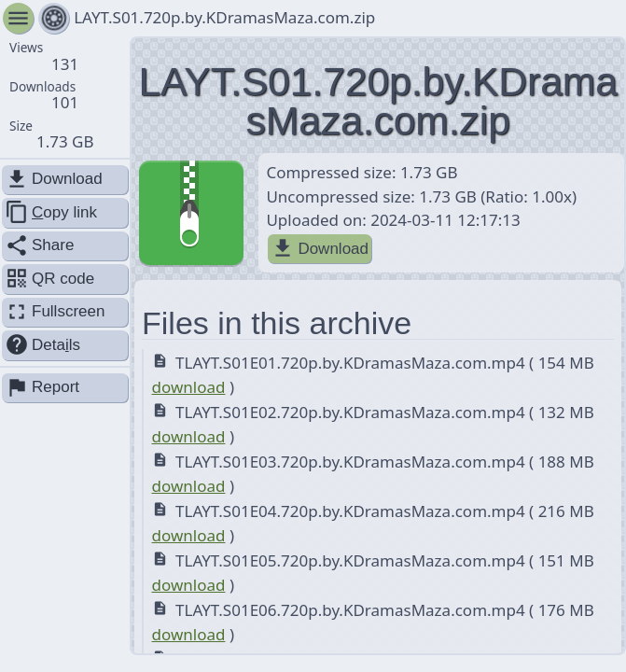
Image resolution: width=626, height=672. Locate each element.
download (189, 387)
